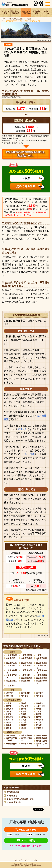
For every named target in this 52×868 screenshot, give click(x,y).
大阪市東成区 (11, 666)
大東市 (39, 712)
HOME (3, 19)
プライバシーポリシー (32, 860)
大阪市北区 (10, 686)
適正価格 (30, 454)
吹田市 (24, 722)
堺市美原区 (26, 693)
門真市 (9, 712)
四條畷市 (40, 703)
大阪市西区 (10, 658)
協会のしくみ (46, 12)
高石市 (9, 706)
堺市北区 (10, 696)
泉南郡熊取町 (41, 735)
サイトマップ (17, 860)
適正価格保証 (36, 12)
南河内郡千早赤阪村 (11, 739)
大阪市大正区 (11, 663)
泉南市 (39, 709)
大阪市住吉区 (26, 670)
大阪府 (28, 19)
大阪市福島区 (26, 666)
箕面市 (24, 714)
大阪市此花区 (41, 678)
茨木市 (39, 725)
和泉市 (24, 712)
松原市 (9, 714)
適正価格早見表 (13, 792)
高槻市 (9, 725)
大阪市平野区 (26, 655)
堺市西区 (10, 693)
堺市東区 (40, 693)
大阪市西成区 (26, 658)
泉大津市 (40, 720)
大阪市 (39, 655)
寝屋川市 (10, 717)
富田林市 (10, 720)
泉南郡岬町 (10, 735)
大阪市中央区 (26, 663)
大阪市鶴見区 (41, 663)
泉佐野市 (10, 722)
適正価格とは (12, 796)
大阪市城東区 (26, 678)
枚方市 (39, 717)
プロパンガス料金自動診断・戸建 (20, 799)
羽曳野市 (10, 709)
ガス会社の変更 (6, 12)
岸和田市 (40, 728)
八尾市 (24, 720)
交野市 (9, 703)
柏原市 (39, 714)
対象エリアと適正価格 (26, 12)
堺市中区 (40, 696)
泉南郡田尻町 (41, 741)
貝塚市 (24, 725)
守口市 (39, 722)
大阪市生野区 (11, 681)
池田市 (24, 728)
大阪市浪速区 (11, 655)
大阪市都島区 (41, 675)
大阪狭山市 (41, 706)
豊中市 (9, 728)
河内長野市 (26, 717)
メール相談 (26, 840)
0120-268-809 (26, 830)
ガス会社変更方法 (14, 802)
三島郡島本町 (26, 744)
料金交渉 (23, 429)
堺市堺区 (25, 696)
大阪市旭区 (26, 681)
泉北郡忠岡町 (26, 735)
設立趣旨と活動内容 (16, 12)
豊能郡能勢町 (11, 744)
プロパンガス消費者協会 (30, 864)
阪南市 (24, 703)
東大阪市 (25, 706)
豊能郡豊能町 (41, 738)
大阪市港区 (26, 675)
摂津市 (24, 709)
